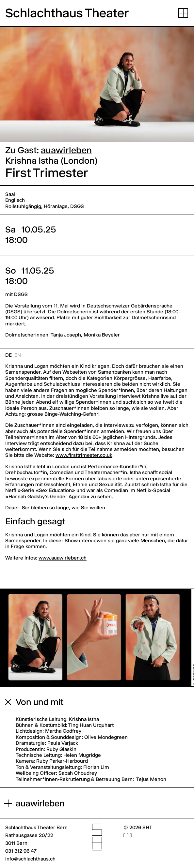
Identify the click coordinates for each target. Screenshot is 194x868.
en (18, 355)
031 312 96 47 (21, 851)
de (8, 355)
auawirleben (66, 150)
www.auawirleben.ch (63, 558)
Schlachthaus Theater (67, 13)
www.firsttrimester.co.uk (84, 455)
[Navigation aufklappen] (183, 13)
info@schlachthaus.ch (30, 859)
